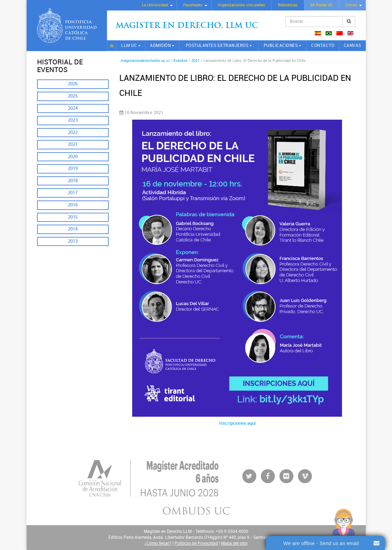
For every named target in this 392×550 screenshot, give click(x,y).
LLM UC (129, 45)
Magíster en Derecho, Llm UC (187, 26)
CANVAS (352, 45)
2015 (73, 217)
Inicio (112, 46)
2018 (73, 181)
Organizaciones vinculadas (241, 5)
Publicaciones (281, 45)
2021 (73, 144)
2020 (73, 157)
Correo (351, 5)
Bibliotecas (288, 5)
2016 (73, 205)
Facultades (193, 5)
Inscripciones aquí (237, 423)
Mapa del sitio (234, 543)
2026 (73, 84)
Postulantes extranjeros (217, 45)
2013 (73, 241)
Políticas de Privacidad (196, 543)
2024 (73, 108)
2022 (73, 132)
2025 (73, 96)
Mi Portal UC (322, 5)
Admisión (160, 45)
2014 (73, 229)
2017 (73, 193)
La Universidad (155, 5)
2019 (73, 168)
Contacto (323, 45)
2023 (73, 120)
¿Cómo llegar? (158, 543)
